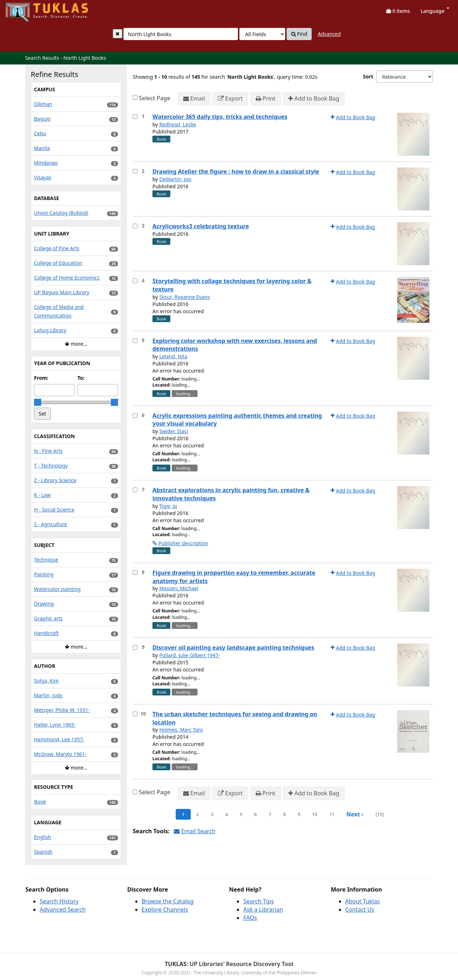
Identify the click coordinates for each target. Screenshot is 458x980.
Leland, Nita (173, 356)
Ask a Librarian (263, 909)
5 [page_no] (241, 814)
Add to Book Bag (314, 99)
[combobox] (181, 34)
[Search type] (262, 34)
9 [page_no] (299, 814)
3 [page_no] (212, 814)
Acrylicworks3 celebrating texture (201, 226)
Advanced (329, 34)
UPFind (23, 9)
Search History (59, 901)
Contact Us (360, 909)
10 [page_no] (315, 814)
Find (299, 34)
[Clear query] (118, 34)
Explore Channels (165, 909)
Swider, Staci (174, 431)
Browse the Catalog (168, 901)
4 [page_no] (226, 814)
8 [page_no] (284, 814)
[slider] (38, 402)
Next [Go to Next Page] (355, 814)
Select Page (155, 98)
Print (266, 99)
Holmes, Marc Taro (181, 730)
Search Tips (259, 901)
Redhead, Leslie (178, 124)
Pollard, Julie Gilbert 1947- (190, 655)
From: (41, 378)
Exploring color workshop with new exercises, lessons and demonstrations (235, 345)
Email (194, 99)
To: (81, 378)
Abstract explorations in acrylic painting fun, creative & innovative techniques (231, 494)
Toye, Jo (168, 506)
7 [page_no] (270, 814)
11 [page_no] (332, 814)
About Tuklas (363, 901)
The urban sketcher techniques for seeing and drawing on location (235, 718)
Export (230, 99)
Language (435, 11)
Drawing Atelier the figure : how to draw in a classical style (236, 171)
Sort (368, 76)
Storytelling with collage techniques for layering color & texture (232, 285)
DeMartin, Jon (175, 179)
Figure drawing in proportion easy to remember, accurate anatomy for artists (234, 577)
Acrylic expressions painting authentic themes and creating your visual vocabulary (237, 420)
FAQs (250, 918)
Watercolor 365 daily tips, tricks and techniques (220, 117)
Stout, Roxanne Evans (184, 297)
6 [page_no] (255, 814)
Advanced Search (63, 909)
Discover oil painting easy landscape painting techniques (233, 647)
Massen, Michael (179, 588)
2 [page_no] (198, 814)
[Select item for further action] (135, 117)
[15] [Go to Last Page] (379, 814)
